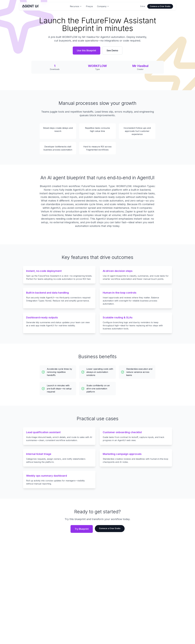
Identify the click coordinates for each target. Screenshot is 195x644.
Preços (89, 6)
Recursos (76, 6)
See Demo (112, 50)
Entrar (143, 6)
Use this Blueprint (87, 50)
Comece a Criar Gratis (160, 6)
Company (103, 6)
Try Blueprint (81, 529)
